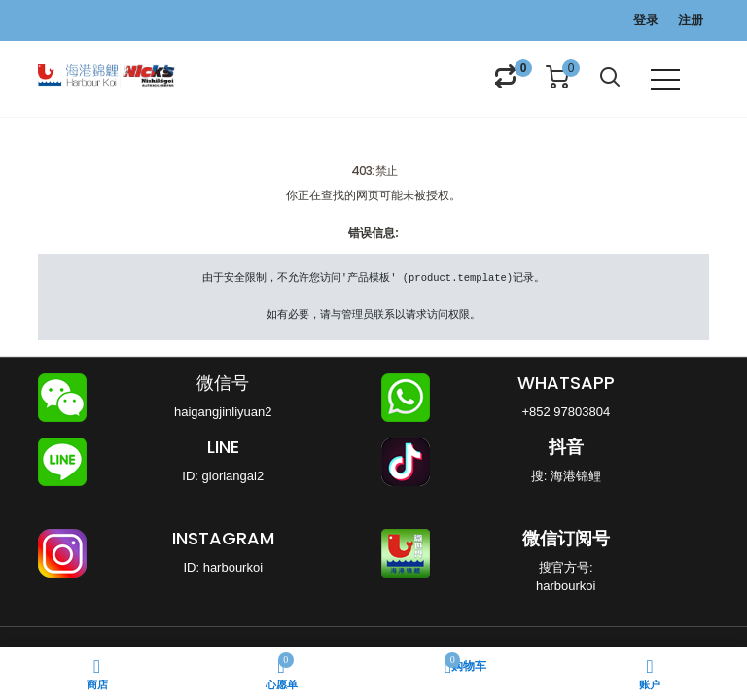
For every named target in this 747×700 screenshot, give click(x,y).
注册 (691, 20)
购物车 (465, 665)
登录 (646, 20)
